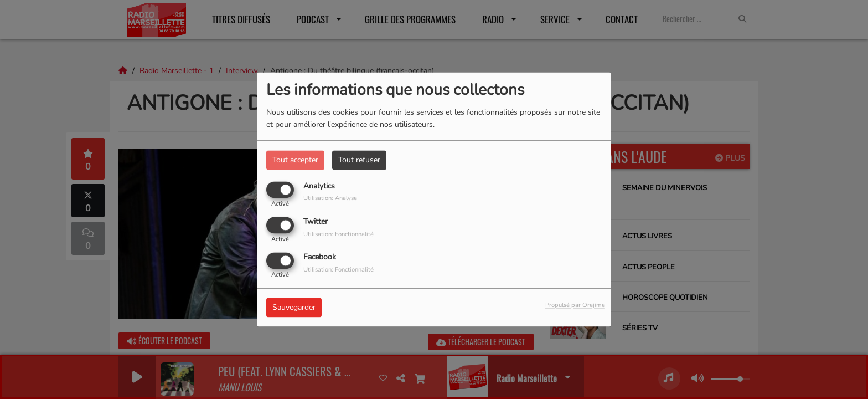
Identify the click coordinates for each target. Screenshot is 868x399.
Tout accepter (295, 160)
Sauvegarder (294, 308)
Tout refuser (359, 160)
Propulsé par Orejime (575, 306)
